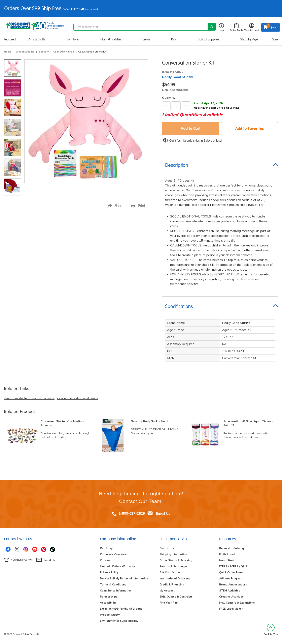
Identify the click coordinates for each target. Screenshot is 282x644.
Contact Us (167, 548)
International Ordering (174, 578)
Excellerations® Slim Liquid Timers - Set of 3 (249, 423)
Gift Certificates (170, 572)
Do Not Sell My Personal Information (124, 578)
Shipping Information (173, 554)
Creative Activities (231, 597)
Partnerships (109, 597)
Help (221, 27)
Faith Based (227, 554)
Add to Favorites (250, 128)
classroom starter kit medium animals (29, 398)
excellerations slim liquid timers (77, 398)
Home (8, 52)
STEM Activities (230, 590)
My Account (167, 590)
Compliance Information (116, 590)
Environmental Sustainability (119, 621)
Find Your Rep (169, 603)
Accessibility (108, 603)
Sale (275, 39)
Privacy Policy (109, 572)
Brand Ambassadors (233, 584)
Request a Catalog (232, 548)
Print (138, 206)
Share (115, 206)
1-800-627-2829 (132, 513)
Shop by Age (249, 39)
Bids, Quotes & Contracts (176, 597)
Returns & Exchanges (173, 566)
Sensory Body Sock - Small (150, 421)
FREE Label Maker (231, 609)
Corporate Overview (113, 554)
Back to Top (271, 630)
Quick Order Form (231, 572)
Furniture (73, 39)
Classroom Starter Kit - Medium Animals (62, 423)
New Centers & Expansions (237, 603)
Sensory (44, 52)
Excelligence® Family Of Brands (121, 609)
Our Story (106, 548)
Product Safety (110, 615)
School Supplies (208, 39)
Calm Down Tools (64, 52)
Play (174, 39)
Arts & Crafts (37, 39)
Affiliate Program (231, 578)
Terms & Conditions (113, 584)
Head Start (227, 560)
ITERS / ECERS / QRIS (233, 566)
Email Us (163, 513)
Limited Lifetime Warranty (117, 566)
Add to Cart (191, 128)
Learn (146, 39)
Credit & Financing (172, 584)
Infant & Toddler (110, 39)
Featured (10, 39)
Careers (105, 560)
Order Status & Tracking (176, 560)
